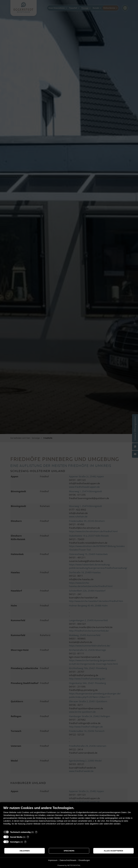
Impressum (53, 860)
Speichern (69, 851)
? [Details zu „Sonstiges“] (25, 842)
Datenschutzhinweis (68, 860)
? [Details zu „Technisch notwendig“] (36, 832)
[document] (69, 817)
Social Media (16, 837)
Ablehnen (25, 851)
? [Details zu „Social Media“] (28, 837)
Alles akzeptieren (113, 851)
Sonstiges (15, 842)
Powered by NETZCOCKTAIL (69, 865)
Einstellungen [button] (84, 860)
